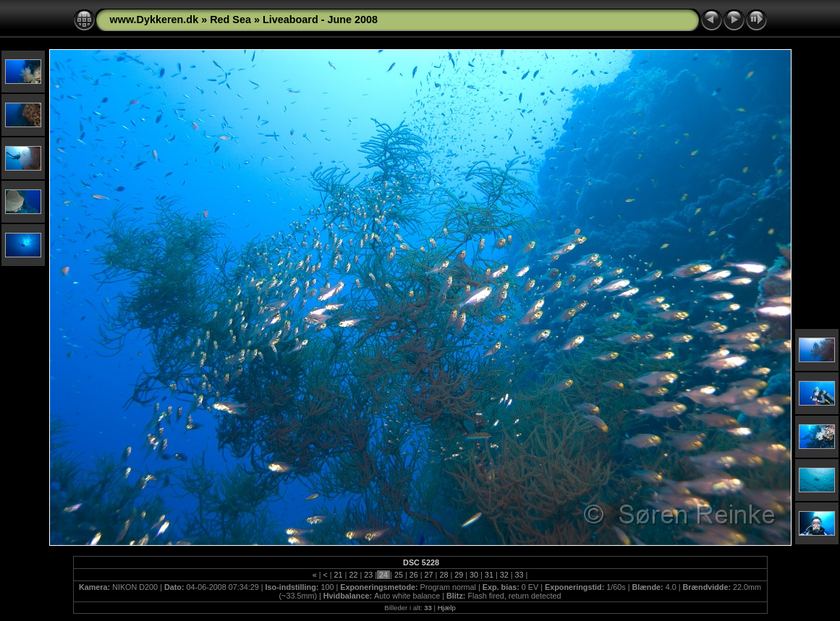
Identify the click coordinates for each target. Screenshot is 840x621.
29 (459, 575)
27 (429, 575)
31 (489, 575)
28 (444, 575)
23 (368, 575)
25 (399, 575)
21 (339, 575)
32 (504, 575)
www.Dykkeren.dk (154, 20)
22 (353, 575)
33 (519, 575)
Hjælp (447, 608)
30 (474, 575)
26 (414, 575)
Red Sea (230, 20)
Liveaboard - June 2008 (320, 20)
